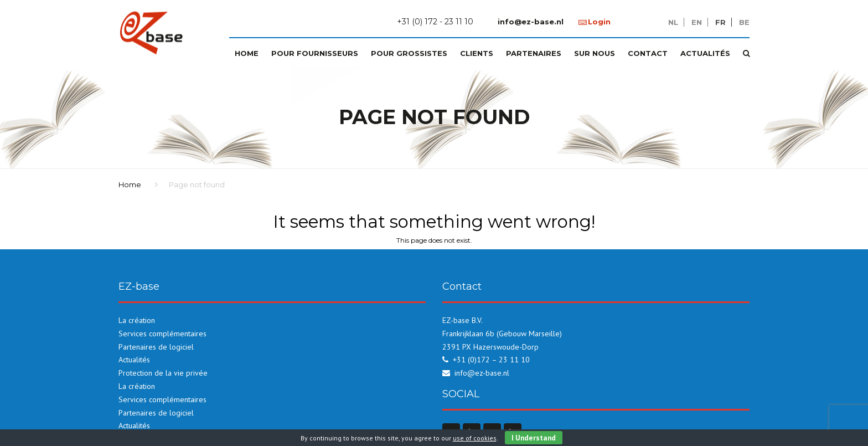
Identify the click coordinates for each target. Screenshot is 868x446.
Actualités (705, 53)
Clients (477, 53)
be (744, 22)
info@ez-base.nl (531, 22)
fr (720, 22)
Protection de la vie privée (163, 373)
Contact (648, 53)
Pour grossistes (409, 53)
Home (247, 53)
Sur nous (595, 53)
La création (137, 320)
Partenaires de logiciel (156, 347)
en (697, 22)
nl (673, 22)
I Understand (534, 438)
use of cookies (475, 438)
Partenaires (534, 53)
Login (599, 22)
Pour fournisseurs (315, 53)
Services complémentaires (162, 334)
